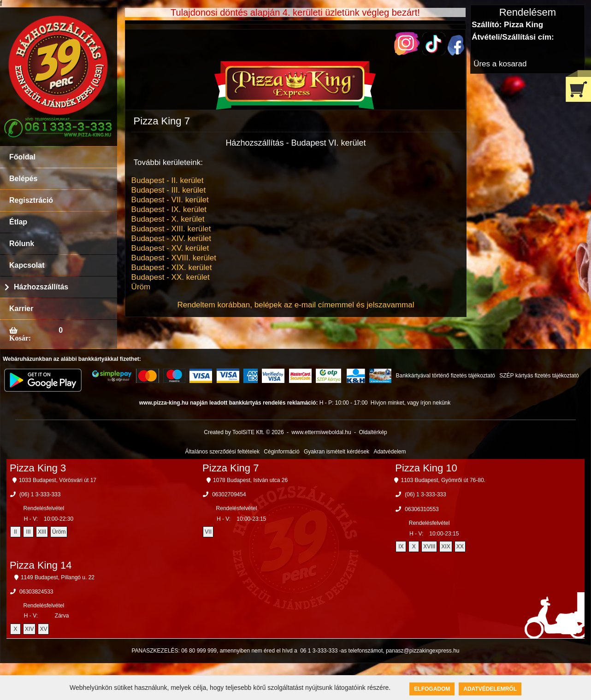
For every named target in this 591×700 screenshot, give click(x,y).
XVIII (429, 547)
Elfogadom (432, 689)
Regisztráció (31, 200)
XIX (446, 547)
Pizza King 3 (38, 468)
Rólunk (22, 244)
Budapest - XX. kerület (171, 277)
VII (208, 532)
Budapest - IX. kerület (169, 209)
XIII (42, 532)
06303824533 (36, 592)
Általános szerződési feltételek (222, 452)
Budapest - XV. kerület (170, 248)
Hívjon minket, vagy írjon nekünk (411, 403)
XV (43, 629)
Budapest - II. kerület (168, 180)
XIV (29, 629)
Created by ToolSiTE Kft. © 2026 (244, 432)
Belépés (23, 179)
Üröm (141, 287)
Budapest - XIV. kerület (171, 238)
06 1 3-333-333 (319, 651)
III (29, 532)
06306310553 (422, 509)
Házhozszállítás (41, 287)
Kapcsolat (27, 265)
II (15, 532)
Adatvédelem (390, 452)
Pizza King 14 (41, 565)
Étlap (18, 222)
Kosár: (20, 338)
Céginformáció (281, 452)
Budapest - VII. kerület (170, 200)
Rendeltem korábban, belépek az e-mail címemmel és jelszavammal (295, 305)
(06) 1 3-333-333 (40, 494)
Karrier (21, 309)
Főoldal (22, 157)
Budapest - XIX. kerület (172, 268)
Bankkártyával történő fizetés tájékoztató (445, 376)
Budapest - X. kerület (168, 219)
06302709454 (229, 494)
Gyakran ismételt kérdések (337, 452)
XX (460, 547)
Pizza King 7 (230, 468)
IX (401, 547)
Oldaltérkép (373, 432)
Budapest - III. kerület (169, 190)
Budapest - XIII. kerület (171, 229)
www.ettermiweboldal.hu (321, 432)
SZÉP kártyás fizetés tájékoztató (539, 376)
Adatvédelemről (490, 689)
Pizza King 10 (426, 468)
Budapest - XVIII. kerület (174, 258)
